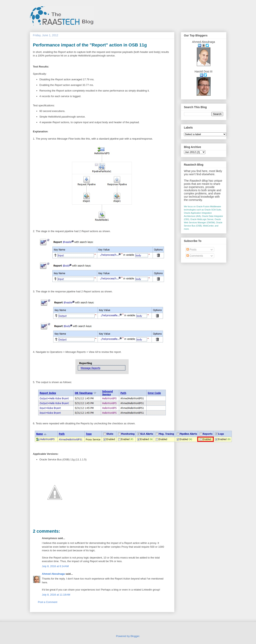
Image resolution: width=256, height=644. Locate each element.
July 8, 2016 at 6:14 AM (55, 566)
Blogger (135, 636)
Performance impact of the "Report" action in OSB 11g (90, 45)
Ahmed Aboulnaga (53, 574)
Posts (191, 250)
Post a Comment (48, 602)
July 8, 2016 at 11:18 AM (56, 595)
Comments (195, 256)
